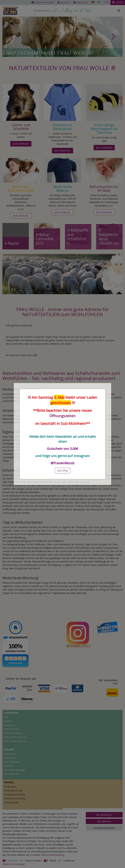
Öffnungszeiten (62, 416)
